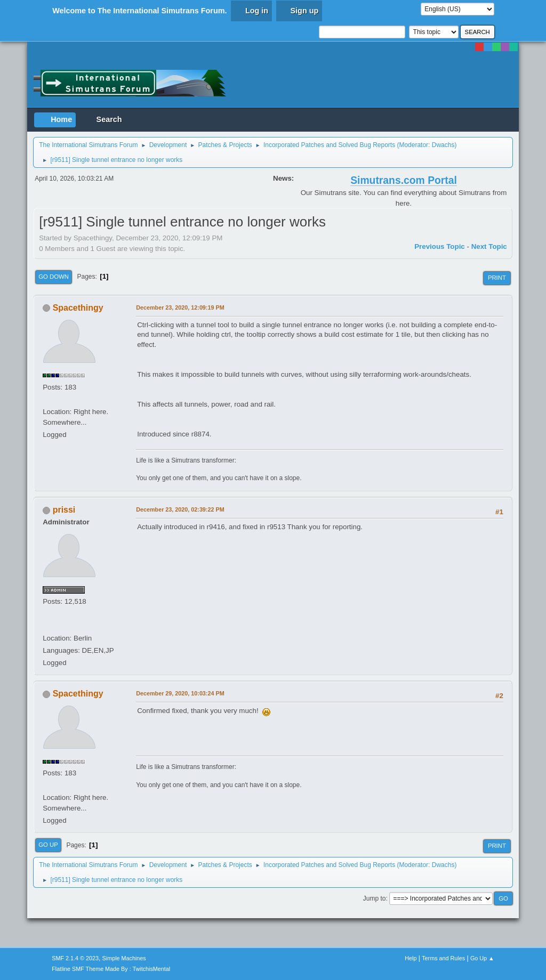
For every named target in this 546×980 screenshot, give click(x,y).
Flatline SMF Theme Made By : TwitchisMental (111, 969)
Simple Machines (124, 958)
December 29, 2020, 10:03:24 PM (180, 693)
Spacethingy (78, 308)
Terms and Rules (443, 958)
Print (497, 278)
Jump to (375, 898)
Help (411, 958)
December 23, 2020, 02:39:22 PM (180, 509)
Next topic (489, 246)
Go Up (48, 845)
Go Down (54, 277)
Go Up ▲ (482, 958)
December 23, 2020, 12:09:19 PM (180, 307)
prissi (64, 510)
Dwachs (443, 145)
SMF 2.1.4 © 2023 (75, 958)
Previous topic (440, 246)
